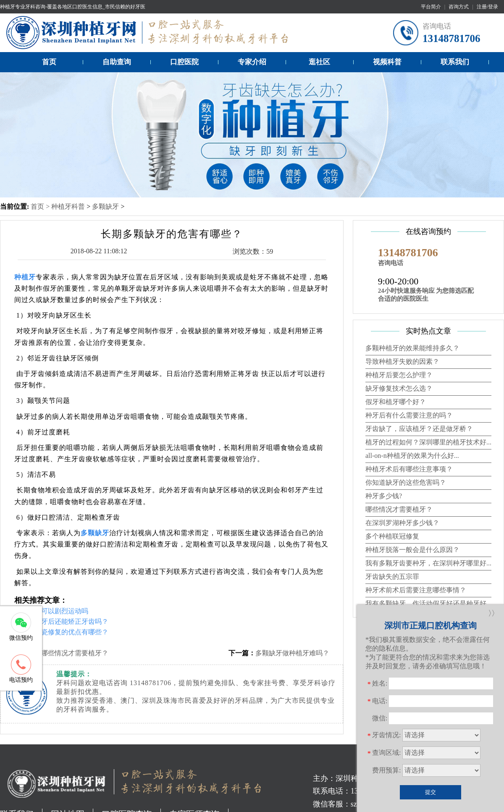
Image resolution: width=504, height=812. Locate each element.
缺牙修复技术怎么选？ (399, 388)
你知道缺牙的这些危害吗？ (406, 482)
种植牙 (25, 277)
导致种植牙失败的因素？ (402, 361)
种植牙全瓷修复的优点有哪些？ (61, 632)
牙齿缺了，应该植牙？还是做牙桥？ (419, 429)
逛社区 (319, 62)
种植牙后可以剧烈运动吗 (51, 611)
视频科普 (387, 62)
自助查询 (117, 62)
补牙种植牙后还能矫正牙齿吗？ (61, 621)
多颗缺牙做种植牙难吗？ (292, 653)
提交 (430, 792)
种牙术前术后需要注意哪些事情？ (416, 590)
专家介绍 (252, 62)
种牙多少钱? (384, 496)
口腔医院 (184, 62)
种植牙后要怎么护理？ (399, 375)
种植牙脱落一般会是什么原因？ (412, 550)
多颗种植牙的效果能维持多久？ (412, 348)
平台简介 (431, 7)
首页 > (41, 206)
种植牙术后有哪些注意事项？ (409, 469)
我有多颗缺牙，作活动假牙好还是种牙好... (428, 603)
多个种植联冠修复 (392, 536)
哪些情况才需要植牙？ (75, 653)
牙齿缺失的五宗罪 (392, 577)
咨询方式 (459, 7)
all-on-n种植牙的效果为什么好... (412, 456)
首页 (49, 62)
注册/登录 (487, 7)
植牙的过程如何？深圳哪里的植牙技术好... (428, 442)
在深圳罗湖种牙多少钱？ (402, 523)
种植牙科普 (68, 206)
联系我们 (455, 62)
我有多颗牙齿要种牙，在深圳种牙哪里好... (428, 563)
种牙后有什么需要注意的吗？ (409, 415)
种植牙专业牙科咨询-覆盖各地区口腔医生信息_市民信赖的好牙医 (73, 7)
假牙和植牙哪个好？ (396, 402)
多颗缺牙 (105, 206)
